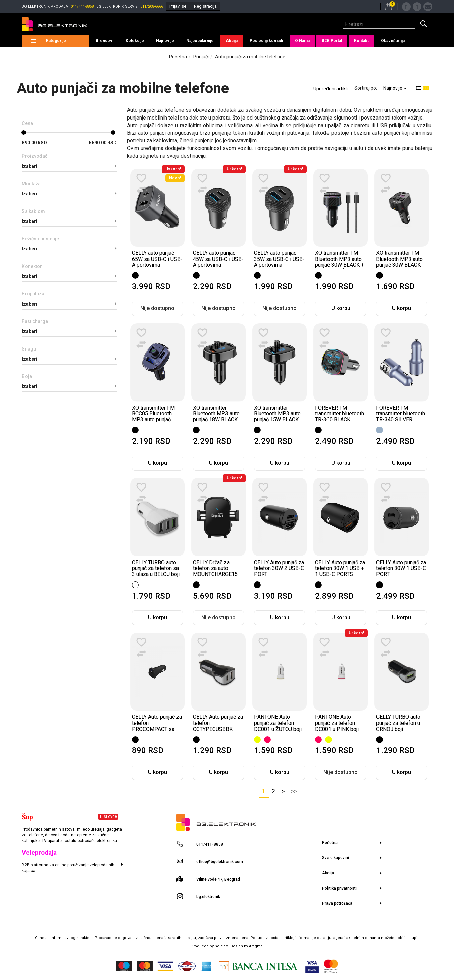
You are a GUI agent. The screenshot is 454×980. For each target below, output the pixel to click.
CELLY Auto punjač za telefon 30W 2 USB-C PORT (279, 568)
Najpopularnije (200, 41)
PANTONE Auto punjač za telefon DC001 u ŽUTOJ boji (278, 723)
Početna (178, 57)
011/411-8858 (82, 7)
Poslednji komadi (266, 41)
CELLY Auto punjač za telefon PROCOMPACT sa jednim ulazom (157, 726)
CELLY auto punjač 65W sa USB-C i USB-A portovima (157, 259)
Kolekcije (135, 41)
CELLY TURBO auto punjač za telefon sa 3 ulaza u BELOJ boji (156, 568)
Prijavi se (178, 6)
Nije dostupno (157, 308)
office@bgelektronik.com (220, 862)
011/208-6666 (152, 7)
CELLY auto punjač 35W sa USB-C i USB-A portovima (279, 259)
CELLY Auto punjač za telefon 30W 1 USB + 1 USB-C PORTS (340, 568)
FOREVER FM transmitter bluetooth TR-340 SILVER (401, 414)
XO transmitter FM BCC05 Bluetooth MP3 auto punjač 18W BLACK (153, 417)
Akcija (232, 41)
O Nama (302, 41)
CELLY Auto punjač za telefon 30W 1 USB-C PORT (401, 568)
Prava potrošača (337, 903)
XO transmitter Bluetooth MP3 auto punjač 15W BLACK (277, 414)
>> (294, 791)
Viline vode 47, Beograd (218, 879)
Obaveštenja (393, 41)
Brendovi (105, 41)
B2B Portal (332, 41)
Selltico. (222, 946)
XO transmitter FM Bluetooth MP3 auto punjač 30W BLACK (399, 259)
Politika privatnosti (339, 888)
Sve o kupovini (336, 858)
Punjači (201, 57)
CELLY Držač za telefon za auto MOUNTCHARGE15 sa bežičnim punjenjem (215, 574)
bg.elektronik (208, 897)
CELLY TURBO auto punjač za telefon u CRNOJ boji (398, 723)
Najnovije (165, 41)
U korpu (341, 308)
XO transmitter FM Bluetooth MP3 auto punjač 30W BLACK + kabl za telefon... (340, 262)
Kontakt (361, 41)
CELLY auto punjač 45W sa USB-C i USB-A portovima (218, 259)
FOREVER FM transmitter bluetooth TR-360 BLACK (340, 414)
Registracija (205, 6)
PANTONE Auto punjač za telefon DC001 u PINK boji (337, 723)
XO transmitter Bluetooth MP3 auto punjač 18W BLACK (216, 414)
